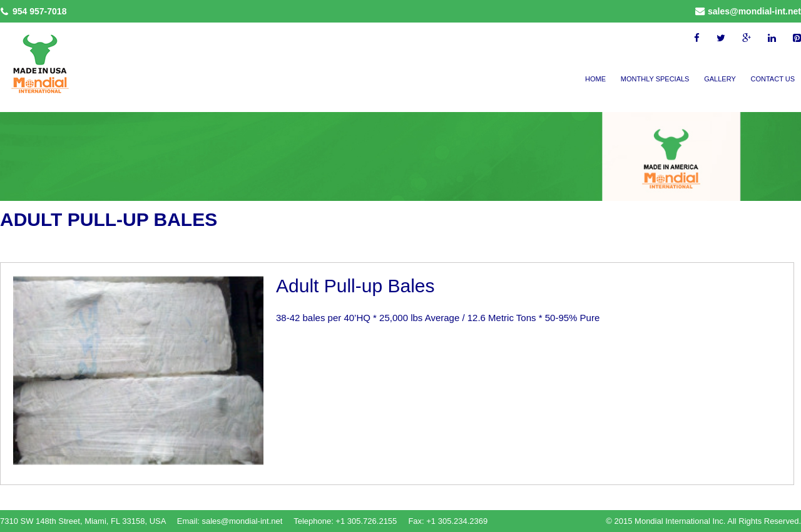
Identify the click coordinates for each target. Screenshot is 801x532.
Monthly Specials (655, 79)
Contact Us (773, 79)
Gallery (720, 79)
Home (595, 79)
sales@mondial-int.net (754, 11)
